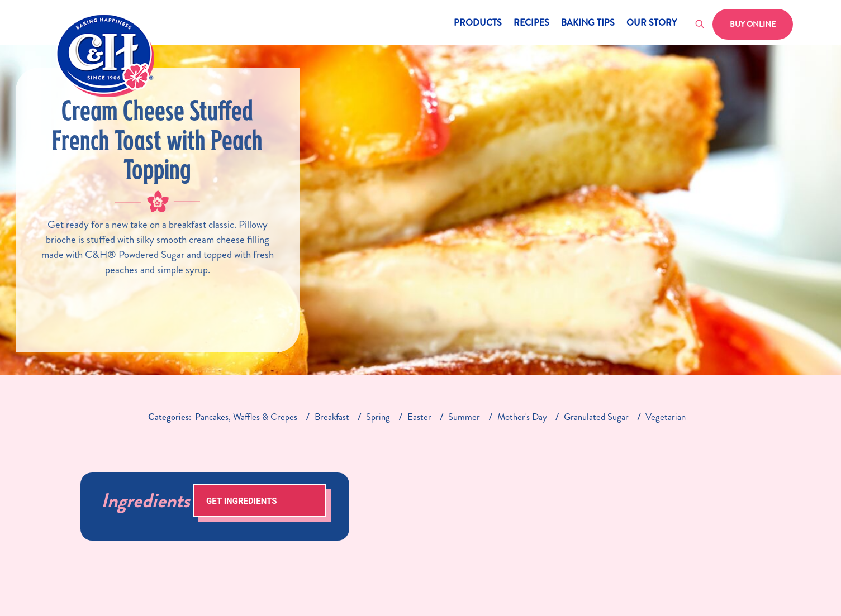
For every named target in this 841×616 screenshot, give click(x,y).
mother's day (522, 417)
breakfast (332, 417)
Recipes (531, 24)
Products (478, 24)
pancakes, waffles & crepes (246, 417)
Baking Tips (588, 24)
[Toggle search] (700, 25)
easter (419, 417)
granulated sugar (596, 417)
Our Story (652, 24)
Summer (464, 417)
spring (378, 417)
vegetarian (666, 417)
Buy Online (753, 24)
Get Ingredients (241, 501)
